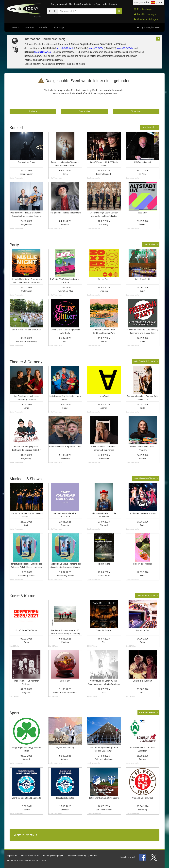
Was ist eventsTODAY (30, 856)
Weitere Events (26, 835)
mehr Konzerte (150, 127)
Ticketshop (58, 27)
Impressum (12, 856)
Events (15, 27)
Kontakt (93, 856)
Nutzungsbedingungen (53, 856)
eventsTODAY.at (96, 48)
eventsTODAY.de (66, 48)
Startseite (33, 111)
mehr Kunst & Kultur (147, 595)
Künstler (43, 27)
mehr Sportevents (148, 712)
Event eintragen (144, 9)
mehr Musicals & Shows (146, 478)
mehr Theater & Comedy (146, 361)
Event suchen (84, 111)
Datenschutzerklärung (77, 856)
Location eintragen (145, 14)
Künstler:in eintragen (146, 19)
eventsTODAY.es (42, 52)
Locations (29, 27)
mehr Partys (151, 244)
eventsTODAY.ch (124, 48)
